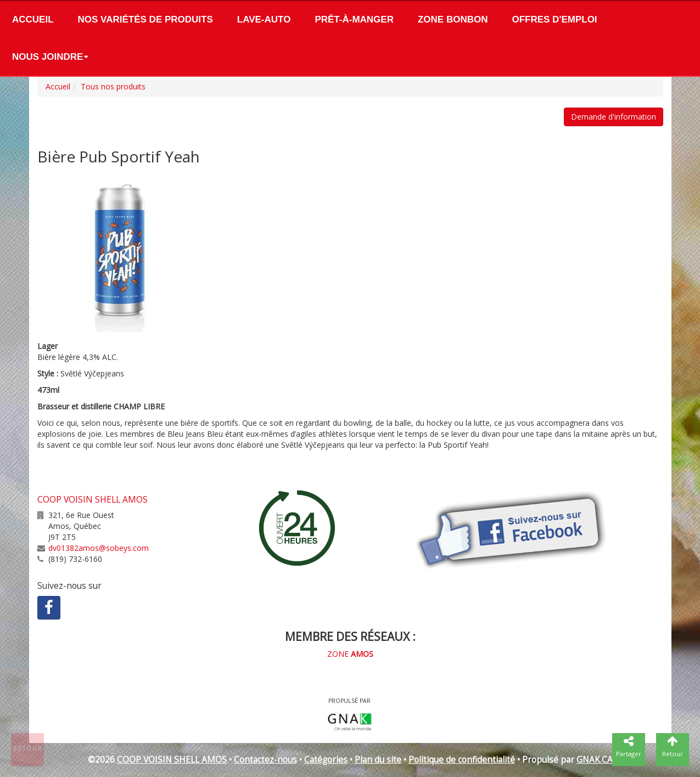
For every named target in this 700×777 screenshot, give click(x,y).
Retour (28, 748)
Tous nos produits (113, 86)
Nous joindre (47, 57)
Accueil (33, 19)
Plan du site (378, 760)
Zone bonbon (453, 19)
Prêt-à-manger (354, 19)
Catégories (326, 760)
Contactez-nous (265, 760)
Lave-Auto (264, 19)
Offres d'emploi (554, 19)
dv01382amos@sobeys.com (99, 548)
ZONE (350, 654)
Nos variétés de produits (145, 19)
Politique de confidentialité (462, 760)
